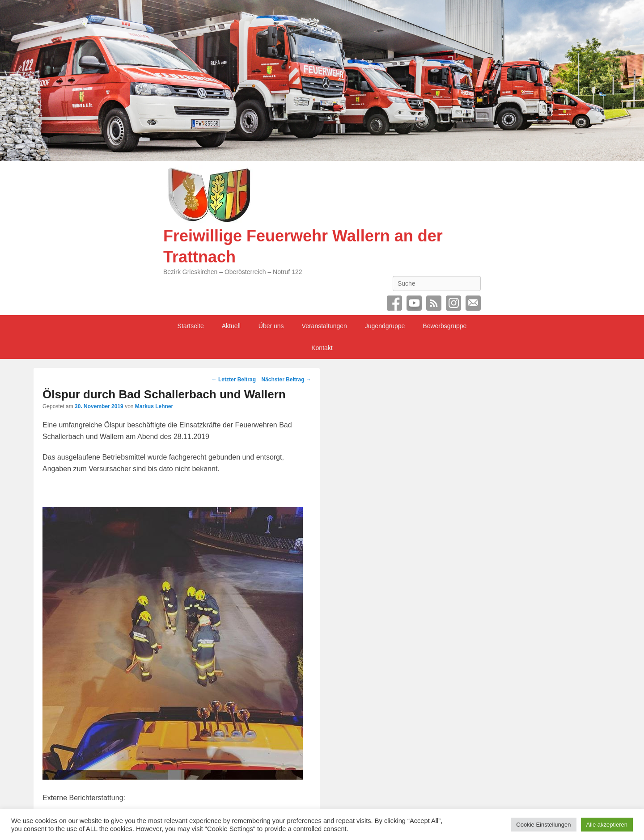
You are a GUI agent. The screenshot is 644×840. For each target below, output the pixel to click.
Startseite (191, 326)
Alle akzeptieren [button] (607, 825)
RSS (434, 303)
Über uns (271, 326)
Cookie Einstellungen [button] (543, 825)
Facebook (394, 303)
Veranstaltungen (324, 326)
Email (473, 303)
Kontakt (322, 348)
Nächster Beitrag (286, 380)
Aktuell (231, 326)
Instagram (453, 303)
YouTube (414, 303)
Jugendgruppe (385, 326)
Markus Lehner (154, 406)
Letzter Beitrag (234, 380)
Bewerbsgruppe (445, 326)
